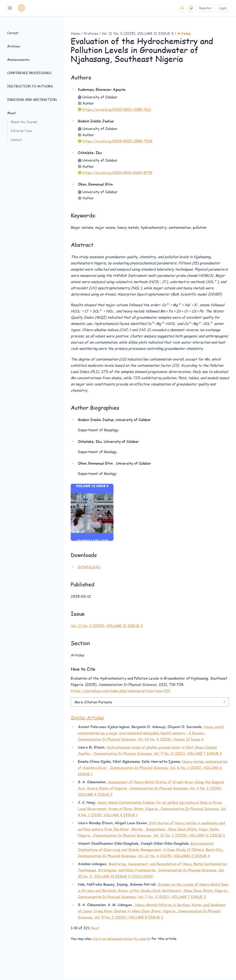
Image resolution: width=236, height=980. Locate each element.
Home (75, 33)
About (11, 113)
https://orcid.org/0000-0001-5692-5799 (117, 173)
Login (223, 8)
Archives (14, 46)
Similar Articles (87, 717)
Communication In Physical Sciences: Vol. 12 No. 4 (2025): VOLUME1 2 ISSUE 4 (144, 856)
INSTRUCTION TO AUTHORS (30, 86)
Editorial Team (21, 131)
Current (13, 33)
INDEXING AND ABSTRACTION (32, 100)
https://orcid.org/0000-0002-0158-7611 (117, 109)
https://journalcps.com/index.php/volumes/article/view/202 (121, 691)
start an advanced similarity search (121, 938)
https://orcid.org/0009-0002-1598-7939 (117, 141)
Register (205, 8)
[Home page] (21, 8)
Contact (16, 140)
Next (95, 928)
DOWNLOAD (89, 567)
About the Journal (24, 122)
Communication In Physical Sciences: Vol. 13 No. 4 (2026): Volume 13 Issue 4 (141, 739)
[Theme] (191, 8)
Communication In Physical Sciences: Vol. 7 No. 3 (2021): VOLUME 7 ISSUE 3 (158, 753)
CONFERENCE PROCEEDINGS (29, 73)
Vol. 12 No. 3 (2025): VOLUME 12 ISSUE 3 (138, 33)
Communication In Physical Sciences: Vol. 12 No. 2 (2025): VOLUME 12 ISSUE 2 (159, 835)
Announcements (18, 60)
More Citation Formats (93, 702)
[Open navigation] (10, 8)
